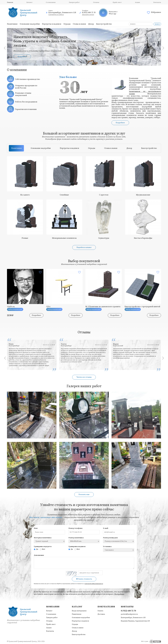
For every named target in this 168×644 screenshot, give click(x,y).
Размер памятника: (76, 538)
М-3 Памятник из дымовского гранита (103, 307)
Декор (91, 24)
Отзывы (96, 2)
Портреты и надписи (52, 24)
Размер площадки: (110, 538)
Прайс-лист (117, 2)
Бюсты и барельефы (143, 238)
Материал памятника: (43, 538)
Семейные (64, 195)
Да (36, 549)
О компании (51, 2)
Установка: (107, 547)
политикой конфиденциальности (94, 584)
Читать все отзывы (84, 377)
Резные (25, 238)
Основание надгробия (30, 24)
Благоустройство (104, 24)
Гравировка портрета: (43, 547)
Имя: (36, 528)
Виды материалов (79, 611)
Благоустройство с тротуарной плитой (142, 307)
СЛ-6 (48, 307)
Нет (42, 549)
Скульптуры (104, 238)
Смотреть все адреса (56, 15)
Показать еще (84, 495)
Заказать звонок (88, 15)
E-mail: (106, 528)
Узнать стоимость (84, 579)
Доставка (101, 614)
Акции (137, 2)
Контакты (157, 2)
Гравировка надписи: (77, 547)
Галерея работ (74, 2)
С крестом (104, 195)
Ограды (67, 24)
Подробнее (22, 57)
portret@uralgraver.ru (129, 614)
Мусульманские (143, 195)
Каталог (29, 2)
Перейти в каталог (84, 247)
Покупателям (106, 607)
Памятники (12, 24)
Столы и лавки (79, 24)
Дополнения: (39, 555)
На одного (25, 195)
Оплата (100, 611)
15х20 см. (11, 307)
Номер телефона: (76, 528)
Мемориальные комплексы (64, 238)
